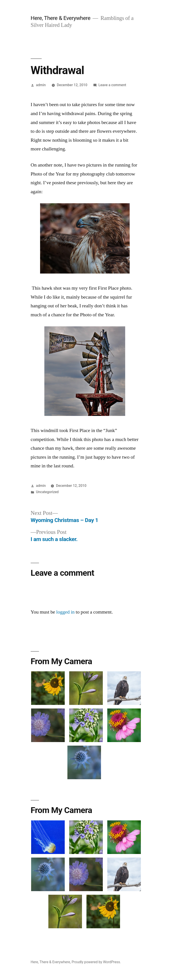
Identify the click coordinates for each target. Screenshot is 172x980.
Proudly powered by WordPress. (96, 962)
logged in (65, 612)
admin (41, 85)
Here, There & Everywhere (61, 18)
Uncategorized (47, 492)
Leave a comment (112, 85)
